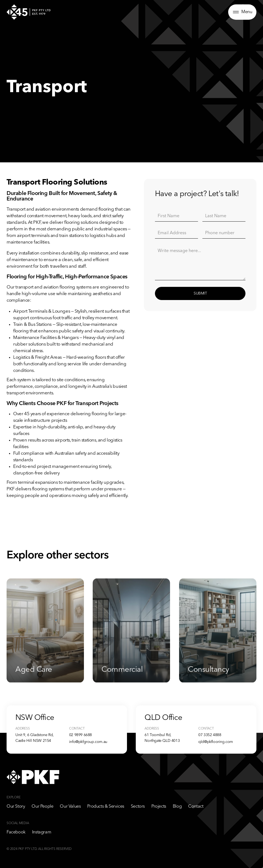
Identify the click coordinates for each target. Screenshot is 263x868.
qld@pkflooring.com (216, 742)
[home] (29, 12)
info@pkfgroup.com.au (88, 742)
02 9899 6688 (80, 735)
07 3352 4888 (210, 735)
